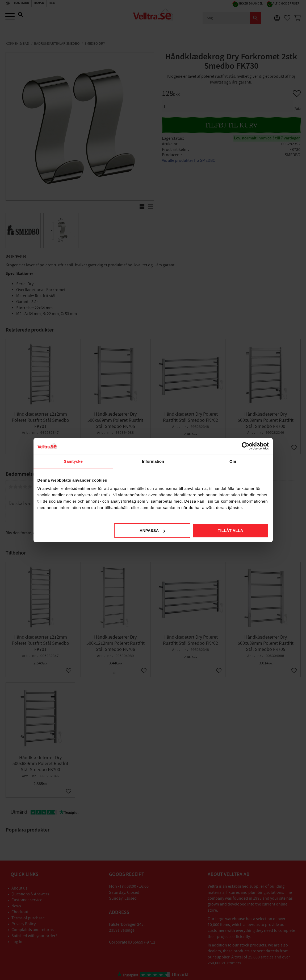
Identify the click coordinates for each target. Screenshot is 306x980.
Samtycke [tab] (73, 461)
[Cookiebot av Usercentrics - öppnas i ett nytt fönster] (246, 446)
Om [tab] (233, 461)
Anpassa (152, 530)
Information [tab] (153, 461)
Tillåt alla (230, 530)
